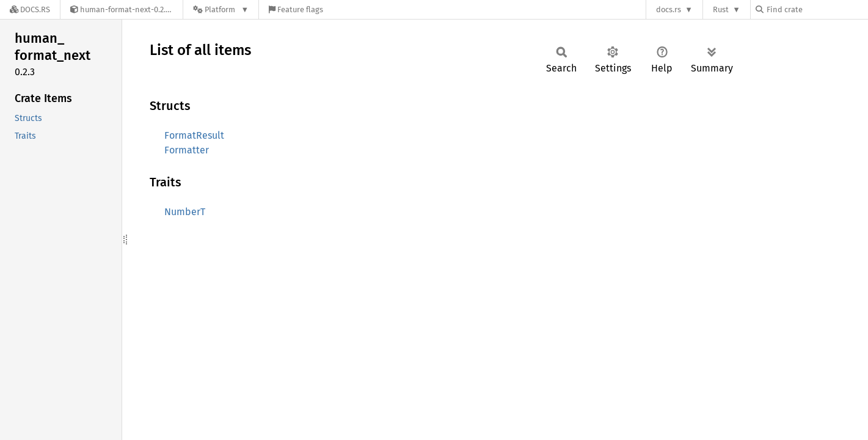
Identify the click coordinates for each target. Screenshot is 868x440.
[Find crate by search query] (817, 9)
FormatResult (194, 135)
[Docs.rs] (30, 9)
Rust (721, 9)
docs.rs (669, 9)
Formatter (187, 150)
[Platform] (221, 9)
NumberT (185, 212)
